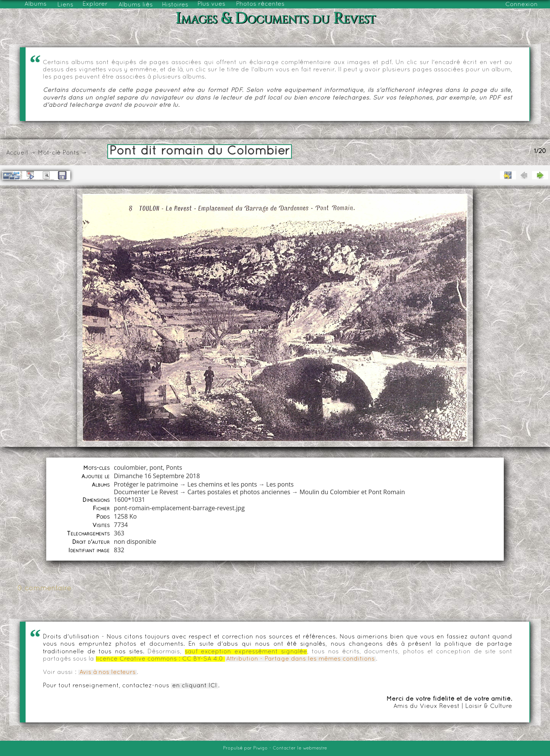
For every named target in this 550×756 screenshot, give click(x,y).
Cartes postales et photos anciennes (239, 492)
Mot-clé (49, 153)
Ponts (71, 153)
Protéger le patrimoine (146, 484)
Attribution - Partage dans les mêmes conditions (300, 659)
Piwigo (260, 748)
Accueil (17, 153)
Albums (36, 4)
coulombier (130, 467)
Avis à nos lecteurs (108, 672)
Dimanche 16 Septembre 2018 (157, 476)
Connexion (522, 5)
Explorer (95, 4)
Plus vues (211, 4)
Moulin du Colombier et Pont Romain (352, 492)
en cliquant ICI (195, 686)
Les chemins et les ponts (222, 484)
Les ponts (280, 484)
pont (156, 467)
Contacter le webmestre (300, 748)
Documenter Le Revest (146, 492)
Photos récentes (260, 4)
